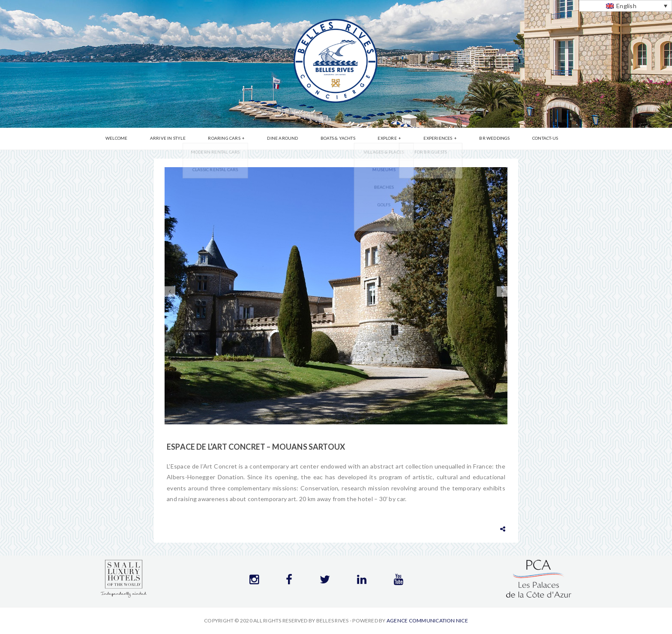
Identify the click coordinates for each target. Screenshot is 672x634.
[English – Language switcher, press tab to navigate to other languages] (625, 6)
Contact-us (524, 139)
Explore (382, 139)
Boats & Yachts (338, 139)
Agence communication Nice (427, 620)
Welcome (137, 139)
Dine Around (288, 139)
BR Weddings (479, 139)
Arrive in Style (184, 139)
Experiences (427, 139)
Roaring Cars (235, 139)
